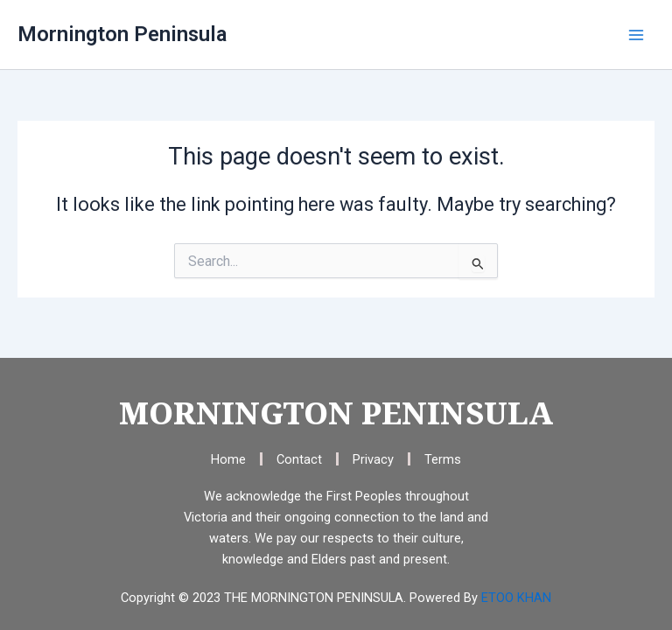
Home (228, 459)
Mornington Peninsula (122, 34)
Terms (443, 459)
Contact (299, 459)
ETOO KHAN (516, 598)
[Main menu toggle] (636, 35)
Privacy (373, 459)
